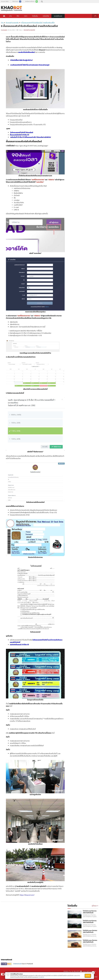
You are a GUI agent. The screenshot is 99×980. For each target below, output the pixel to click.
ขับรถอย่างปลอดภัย (12, 23)
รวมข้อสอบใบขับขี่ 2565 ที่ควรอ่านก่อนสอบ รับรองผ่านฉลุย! (30, 65)
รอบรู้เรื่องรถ (58, 16)
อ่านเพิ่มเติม (41, 977)
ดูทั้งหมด (95, 906)
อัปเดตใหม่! (29, 132)
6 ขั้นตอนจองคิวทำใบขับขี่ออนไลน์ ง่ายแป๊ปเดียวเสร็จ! (38, 23)
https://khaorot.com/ (27, 895)
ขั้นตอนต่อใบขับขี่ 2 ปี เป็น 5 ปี (19, 135)
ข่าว (11, 16)
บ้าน (2, 23)
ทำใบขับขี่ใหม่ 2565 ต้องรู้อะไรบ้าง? (21, 60)
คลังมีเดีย (46, 16)
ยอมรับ (88, 976)
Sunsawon (4, 30)
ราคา (26, 16)
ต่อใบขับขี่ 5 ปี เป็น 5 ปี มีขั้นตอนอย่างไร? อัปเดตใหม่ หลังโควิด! (31, 137)
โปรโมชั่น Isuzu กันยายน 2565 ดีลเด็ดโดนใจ (90, 931)
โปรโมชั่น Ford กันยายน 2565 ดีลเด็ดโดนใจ (90, 912)
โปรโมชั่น (35, 16)
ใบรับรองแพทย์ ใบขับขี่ (18, 132)
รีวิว (18, 16)
